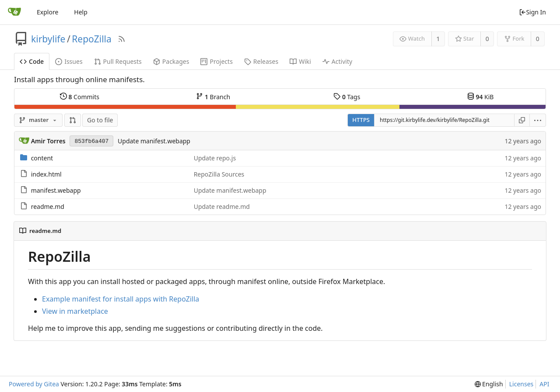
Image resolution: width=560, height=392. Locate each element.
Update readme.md (222, 206)
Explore (47, 12)
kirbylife (48, 39)
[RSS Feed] (122, 39)
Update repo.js (215, 158)
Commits (80, 97)
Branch (213, 97)
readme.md (48, 206)
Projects (216, 61)
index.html (46, 174)
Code (32, 61)
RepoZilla (92, 39)
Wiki (300, 61)
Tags (347, 97)
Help (81, 12)
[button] (73, 120)
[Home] (14, 12)
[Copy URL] (522, 120)
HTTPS (361, 120)
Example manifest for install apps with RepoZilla (121, 299)
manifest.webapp (56, 190)
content (42, 158)
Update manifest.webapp (154, 141)
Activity (337, 61)
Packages (171, 61)
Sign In (532, 12)
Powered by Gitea (34, 384)
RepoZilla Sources (219, 174)
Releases (261, 61)
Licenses (521, 384)
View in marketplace (75, 311)
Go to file (100, 120)
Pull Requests (118, 61)
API (544, 384)
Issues (69, 61)
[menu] (538, 120)
